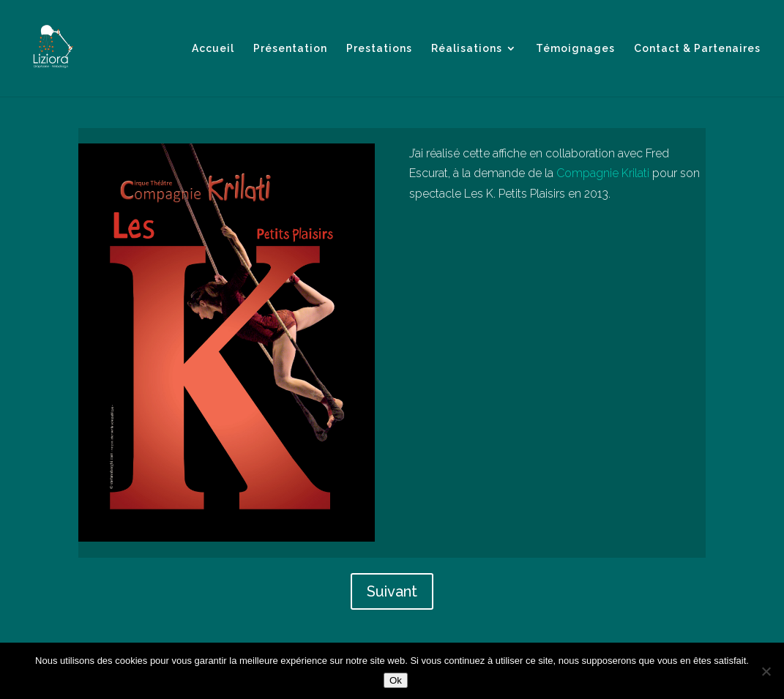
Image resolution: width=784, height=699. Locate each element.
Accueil (213, 49)
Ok (396, 680)
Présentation (290, 49)
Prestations (379, 49)
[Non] (766, 671)
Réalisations (467, 49)
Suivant (392, 591)
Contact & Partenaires (697, 49)
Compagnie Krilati (603, 173)
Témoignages (575, 49)
